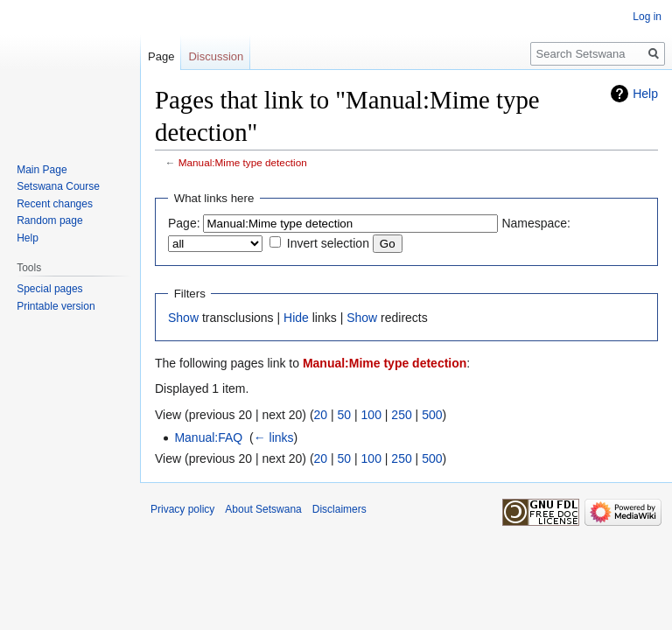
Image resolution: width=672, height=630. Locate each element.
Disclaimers (339, 509)
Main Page (42, 170)
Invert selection (328, 243)
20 (321, 415)
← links (274, 437)
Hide (296, 318)
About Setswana (263, 509)
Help (645, 94)
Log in (647, 17)
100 (371, 415)
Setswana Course (58, 186)
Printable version (56, 306)
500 (432, 415)
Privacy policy (182, 509)
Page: (184, 223)
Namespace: (536, 223)
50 (345, 415)
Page (161, 56)
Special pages (49, 289)
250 (401, 415)
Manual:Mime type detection (243, 162)
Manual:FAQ (208, 437)
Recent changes (55, 204)
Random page (49, 220)
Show (183, 318)
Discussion (216, 56)
